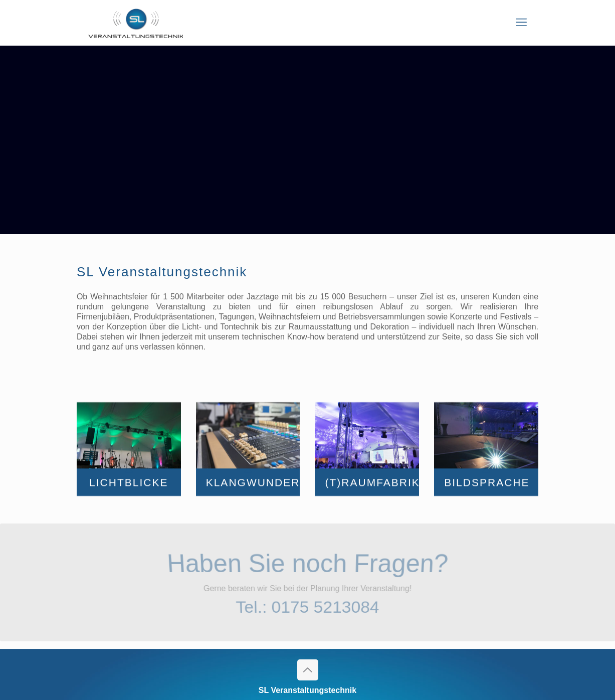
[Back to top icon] (308, 670)
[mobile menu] (521, 23)
